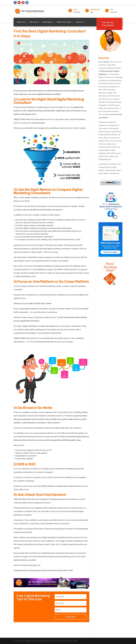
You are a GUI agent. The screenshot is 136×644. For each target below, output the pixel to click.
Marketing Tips (95, 9)
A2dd (28, 641)
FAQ (112, 9)
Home (75, 9)
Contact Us (79, 22)
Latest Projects (47, 22)
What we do (21, 22)
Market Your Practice (64, 22)
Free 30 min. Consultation (108, 24)
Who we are (34, 22)
